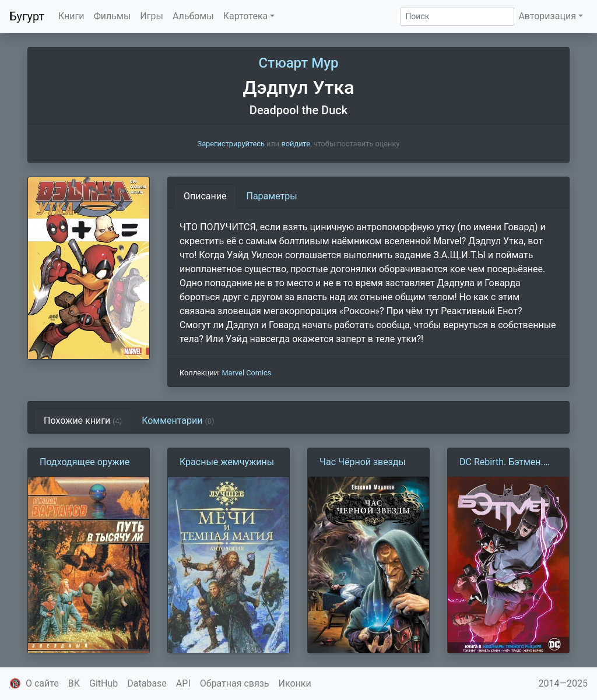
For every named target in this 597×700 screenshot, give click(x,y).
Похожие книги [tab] (83, 421)
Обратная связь (235, 683)
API (183, 683)
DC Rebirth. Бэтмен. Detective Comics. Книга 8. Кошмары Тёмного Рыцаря (501, 463)
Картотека (246, 16)
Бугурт (27, 16)
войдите (296, 144)
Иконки (295, 683)
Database (147, 683)
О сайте (42, 683)
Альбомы (193, 16)
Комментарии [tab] (178, 421)
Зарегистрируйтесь (231, 144)
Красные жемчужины (227, 462)
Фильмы (113, 16)
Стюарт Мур (299, 63)
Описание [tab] (205, 196)
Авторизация (547, 16)
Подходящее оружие (85, 462)
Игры (152, 16)
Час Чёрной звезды (363, 462)
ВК (74, 683)
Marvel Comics (246, 373)
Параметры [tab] (272, 196)
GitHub (103, 683)
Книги (71, 16)
